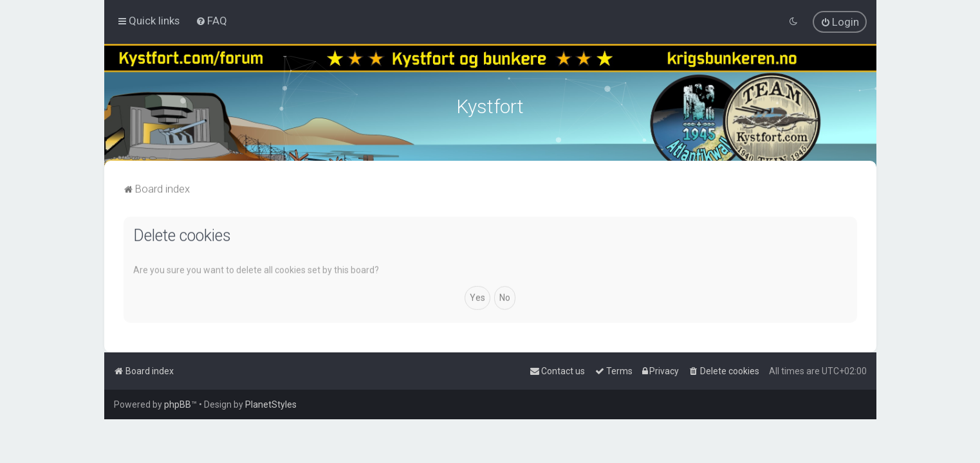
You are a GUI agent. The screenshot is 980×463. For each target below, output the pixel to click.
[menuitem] (211, 21)
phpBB (178, 404)
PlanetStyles (271, 404)
